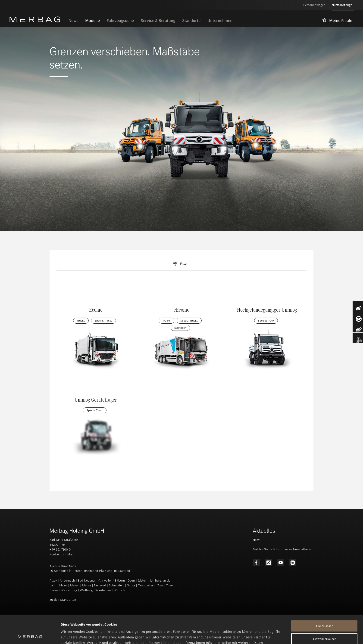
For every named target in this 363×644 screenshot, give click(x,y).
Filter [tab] (180, 264)
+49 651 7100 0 (60, 550)
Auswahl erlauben (324, 611)
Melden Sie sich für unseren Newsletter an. (283, 549)
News (257, 540)
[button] (181, 264)
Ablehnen (324, 624)
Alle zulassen (324, 598)
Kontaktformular (61, 554)
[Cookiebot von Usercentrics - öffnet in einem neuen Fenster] (30, 635)
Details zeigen (244, 635)
